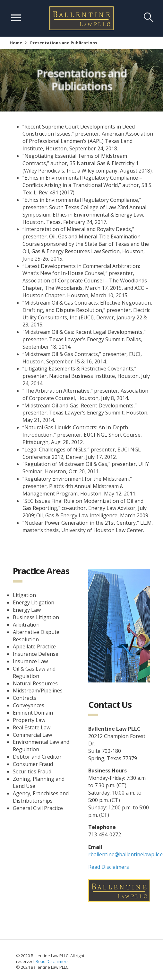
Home (16, 43)
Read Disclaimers (109, 867)
